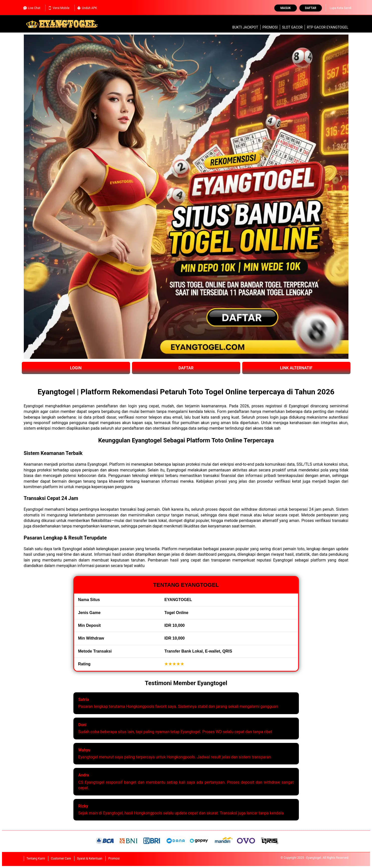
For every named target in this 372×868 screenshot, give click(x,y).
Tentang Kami (36, 858)
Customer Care (61, 858)
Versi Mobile (59, 8)
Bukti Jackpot (245, 27)
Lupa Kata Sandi (341, 8)
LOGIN (76, 368)
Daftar (311, 8)
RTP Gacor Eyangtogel (328, 27)
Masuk (285, 8)
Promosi (270, 27)
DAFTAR (186, 368)
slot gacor (292, 27)
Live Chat (32, 8)
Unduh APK (87, 8)
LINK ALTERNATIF (296, 368)
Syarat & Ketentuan (90, 858)
